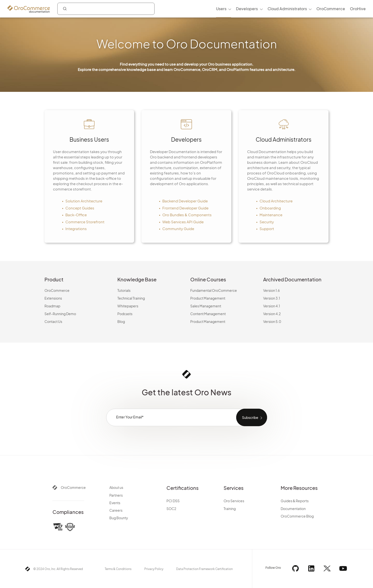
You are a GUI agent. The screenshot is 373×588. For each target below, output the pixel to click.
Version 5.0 (272, 321)
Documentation (293, 509)
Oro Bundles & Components (187, 215)
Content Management (208, 314)
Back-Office (76, 215)
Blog (121, 321)
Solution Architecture (84, 201)
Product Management (208, 298)
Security (267, 222)
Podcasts (125, 314)
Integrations (76, 229)
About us (116, 487)
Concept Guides (80, 208)
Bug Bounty (119, 518)
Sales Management (206, 306)
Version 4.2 (272, 314)
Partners (116, 495)
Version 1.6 (271, 290)
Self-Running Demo (60, 314)
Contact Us (53, 321)
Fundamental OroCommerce (214, 290)
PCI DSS (173, 501)
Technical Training (131, 298)
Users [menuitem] (221, 9)
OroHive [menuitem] (358, 9)
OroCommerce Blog (297, 516)
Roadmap (52, 306)
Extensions (53, 298)
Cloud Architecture (276, 201)
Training (230, 509)
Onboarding (270, 208)
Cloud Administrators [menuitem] (287, 9)
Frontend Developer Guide (185, 208)
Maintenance (271, 215)
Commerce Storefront (85, 222)
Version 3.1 (272, 298)
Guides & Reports (295, 501)
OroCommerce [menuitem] (331, 9)
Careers (116, 510)
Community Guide (178, 229)
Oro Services (234, 501)
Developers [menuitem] (247, 9)
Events (115, 503)
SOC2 (171, 509)
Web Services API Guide (183, 222)
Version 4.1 (272, 306)
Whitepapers (128, 306)
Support (267, 229)
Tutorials (124, 290)
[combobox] (106, 9)
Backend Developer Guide (185, 201)
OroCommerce (57, 290)
